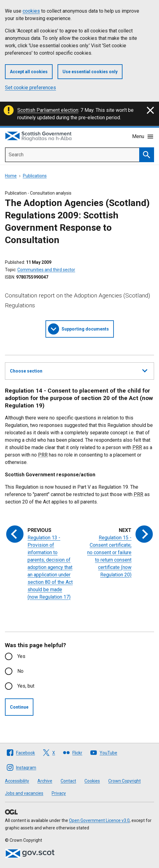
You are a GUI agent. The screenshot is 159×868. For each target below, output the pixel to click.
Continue (19, 707)
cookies (31, 11)
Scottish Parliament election (48, 110)
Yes (21, 656)
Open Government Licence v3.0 (99, 820)
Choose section (79, 370)
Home (11, 176)
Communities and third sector (46, 270)
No (20, 671)
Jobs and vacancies (24, 793)
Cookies (92, 781)
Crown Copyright (125, 781)
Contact (68, 781)
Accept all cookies (29, 72)
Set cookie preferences (30, 88)
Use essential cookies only (90, 72)
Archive (45, 781)
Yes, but (26, 686)
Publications (35, 176)
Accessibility (17, 781)
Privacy (59, 793)
